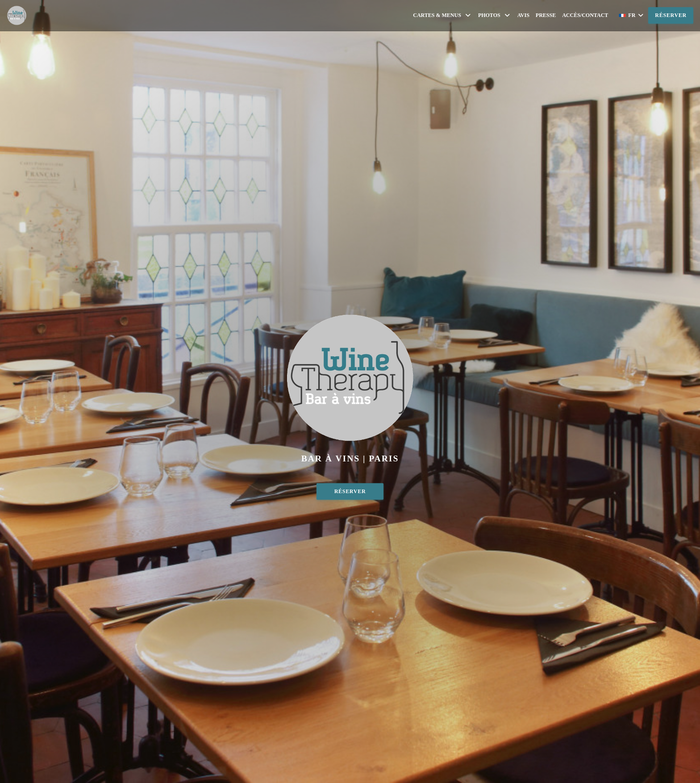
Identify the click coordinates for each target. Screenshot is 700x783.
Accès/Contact (585, 15)
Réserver (671, 15)
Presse (546, 15)
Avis (523, 15)
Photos (495, 15)
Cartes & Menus (442, 15)
